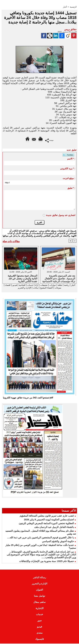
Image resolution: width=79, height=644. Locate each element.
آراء (32, 285)
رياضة (65, 285)
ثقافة (58, 285)
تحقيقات (40, 285)
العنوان (39, 590)
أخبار (65, 7)
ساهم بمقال (39, 602)
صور (39, 621)
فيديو (8, 285)
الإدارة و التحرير (18, 288)
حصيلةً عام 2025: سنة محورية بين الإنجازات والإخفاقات (47, 562)
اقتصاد (65, 288)
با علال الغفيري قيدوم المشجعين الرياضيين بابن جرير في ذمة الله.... (40, 538)
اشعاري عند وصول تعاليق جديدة (61, 215)
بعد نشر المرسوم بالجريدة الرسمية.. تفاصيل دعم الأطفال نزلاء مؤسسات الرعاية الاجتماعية (59, 278)
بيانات (31, 288)
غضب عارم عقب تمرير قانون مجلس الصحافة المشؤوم (47, 516)
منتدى (39, 633)
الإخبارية (40, 609)
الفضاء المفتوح (43, 288)
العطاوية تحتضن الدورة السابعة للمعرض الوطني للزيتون (46, 524)
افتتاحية (16, 285)
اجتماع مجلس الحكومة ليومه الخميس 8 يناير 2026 (49, 520)
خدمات (25, 285)
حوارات (50, 285)
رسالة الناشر (39, 578)
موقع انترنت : (69, 178)
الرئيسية (73, 7)
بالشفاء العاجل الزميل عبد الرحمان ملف (54, 528)
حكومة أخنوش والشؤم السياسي (58, 542)
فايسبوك (39, 639)
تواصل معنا (39, 596)
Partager (49, 140)
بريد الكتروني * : (68, 168)
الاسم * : (71, 159)
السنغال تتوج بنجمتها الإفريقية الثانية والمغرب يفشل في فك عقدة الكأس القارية (23, 278)
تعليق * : (71, 188)
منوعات (56, 288)
